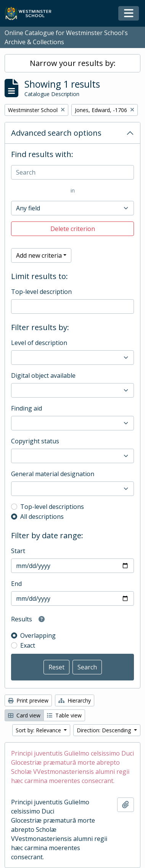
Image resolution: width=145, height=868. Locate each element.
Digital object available (43, 375)
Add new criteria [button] (39, 255)
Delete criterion (73, 229)
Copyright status (35, 441)
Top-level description (41, 292)
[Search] (72, 172)
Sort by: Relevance (39, 730)
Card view (24, 715)
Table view (64, 715)
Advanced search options (56, 133)
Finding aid (27, 408)
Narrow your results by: (73, 63)
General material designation (53, 474)
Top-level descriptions (52, 507)
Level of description (39, 343)
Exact (28, 645)
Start (18, 551)
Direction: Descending (105, 730)
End (16, 584)
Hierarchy (75, 700)
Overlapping (38, 635)
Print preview (28, 700)
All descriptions (42, 517)
